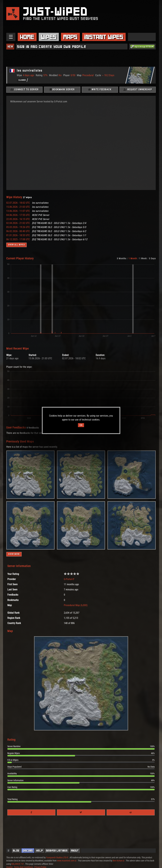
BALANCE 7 (17, 864)
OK (81, 425)
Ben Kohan (118, 861)
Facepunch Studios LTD (57, 857)
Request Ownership (138, 90)
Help (40, 851)
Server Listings (57, 851)
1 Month (133, 259)
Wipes (49, 37)
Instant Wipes (104, 37)
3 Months (122, 259)
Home (27, 37)
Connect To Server (24, 90)
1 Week (143, 259)
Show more (14, 555)
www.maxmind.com (67, 861)
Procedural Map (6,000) (76, 606)
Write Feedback (100, 90)
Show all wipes (16, 245)
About (75, 851)
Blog (16, 851)
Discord (28, 851)
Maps (70, 37)
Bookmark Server (62, 90)
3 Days (152, 259)
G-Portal (69, 580)
